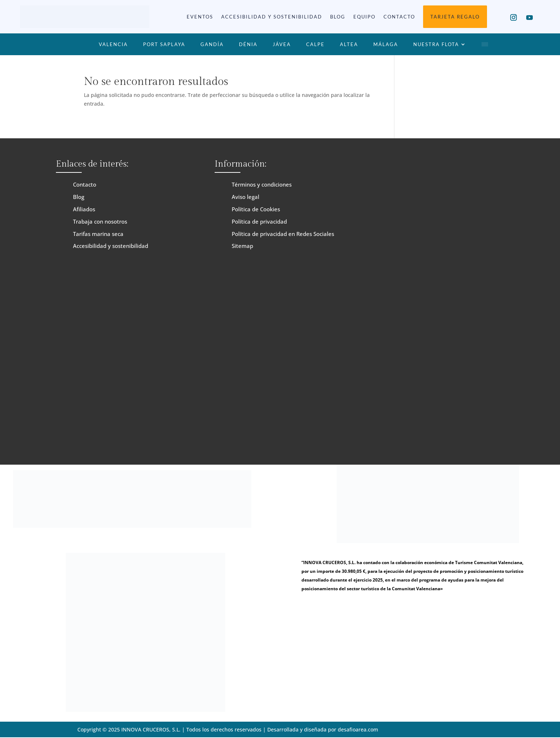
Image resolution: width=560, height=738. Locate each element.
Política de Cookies (256, 209)
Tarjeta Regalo (455, 17)
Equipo (364, 17)
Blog (338, 17)
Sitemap (242, 246)
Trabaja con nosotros (100, 221)
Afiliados (84, 209)
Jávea (282, 44)
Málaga (386, 44)
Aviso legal (245, 197)
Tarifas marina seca (98, 234)
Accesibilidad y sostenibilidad (272, 17)
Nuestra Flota (436, 44)
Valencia (113, 44)
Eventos (200, 17)
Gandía (212, 44)
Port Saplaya (164, 44)
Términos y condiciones (262, 184)
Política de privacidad (259, 221)
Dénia (248, 44)
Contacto (399, 17)
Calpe (315, 44)
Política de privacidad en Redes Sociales (283, 234)
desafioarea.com (358, 729)
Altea (349, 44)
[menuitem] (485, 46)
